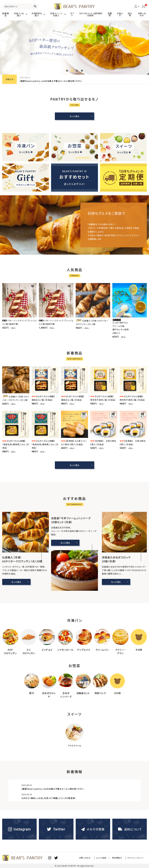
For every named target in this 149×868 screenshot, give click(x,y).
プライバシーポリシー (136, 858)
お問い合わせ (89, 858)
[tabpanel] (74, 48)
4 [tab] (82, 71)
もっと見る (75, 116)
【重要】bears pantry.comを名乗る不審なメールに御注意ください (51, 81)
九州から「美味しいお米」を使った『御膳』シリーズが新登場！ (49, 798)
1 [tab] (67, 71)
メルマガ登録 (104, 858)
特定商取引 (118, 858)
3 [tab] (77, 71)
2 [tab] (72, 71)
